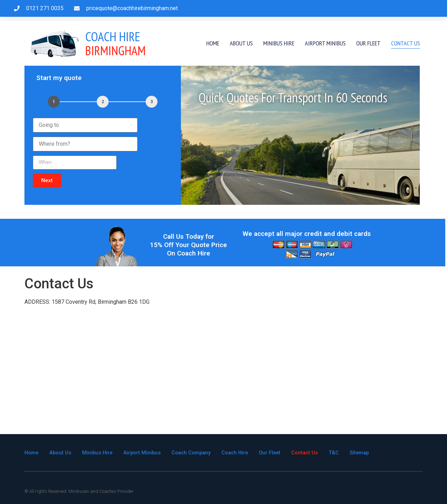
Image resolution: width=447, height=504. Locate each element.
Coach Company (195, 453)
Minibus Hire (279, 43)
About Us (241, 43)
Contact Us (406, 43)
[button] (47, 181)
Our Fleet (368, 43)
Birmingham (115, 44)
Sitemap (367, 453)
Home (213, 43)
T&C (341, 453)
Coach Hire (240, 453)
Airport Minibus (325, 43)
